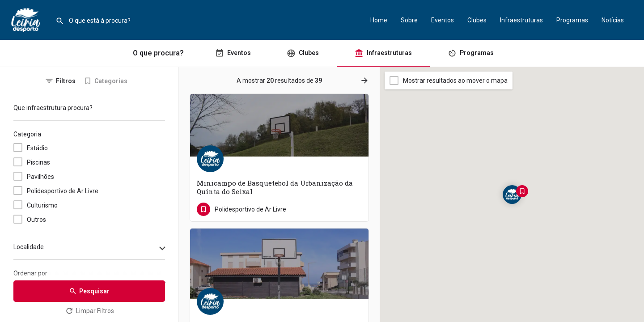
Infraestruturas (521, 20)
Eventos (443, 20)
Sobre (409, 20)
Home (379, 20)
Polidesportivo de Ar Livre (63, 191)
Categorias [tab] (111, 81)
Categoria (27, 134)
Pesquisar (89, 291)
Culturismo (42, 205)
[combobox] (89, 249)
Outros (36, 220)
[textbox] (89, 249)
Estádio (37, 148)
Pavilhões (40, 177)
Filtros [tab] (66, 81)
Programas (572, 20)
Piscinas (38, 162)
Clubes (477, 20)
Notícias (613, 20)
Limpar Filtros (89, 311)
